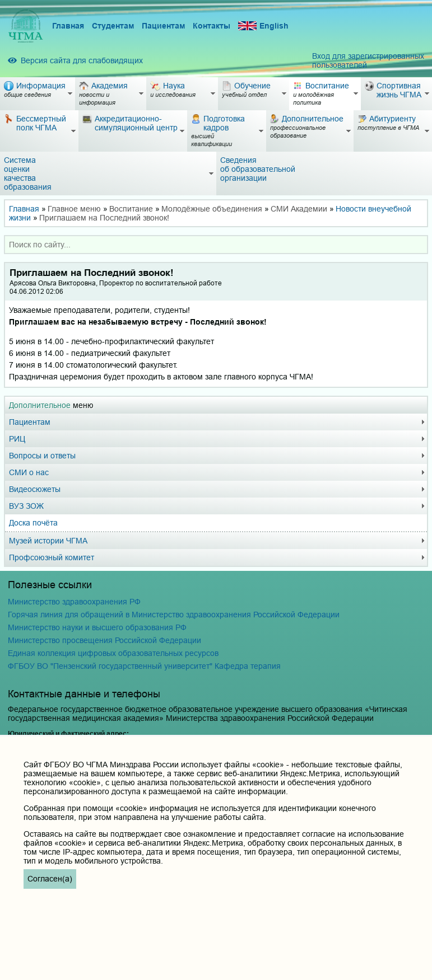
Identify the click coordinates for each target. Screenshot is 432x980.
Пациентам (163, 26)
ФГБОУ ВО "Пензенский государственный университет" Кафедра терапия (144, 666)
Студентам (113, 26)
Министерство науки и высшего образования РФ (97, 627)
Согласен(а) (50, 879)
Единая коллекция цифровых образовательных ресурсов (113, 653)
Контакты (212, 26)
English (263, 26)
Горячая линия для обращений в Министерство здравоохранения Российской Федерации (174, 615)
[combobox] (216, 245)
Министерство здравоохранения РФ (74, 602)
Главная (68, 26)
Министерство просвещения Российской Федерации (104, 640)
